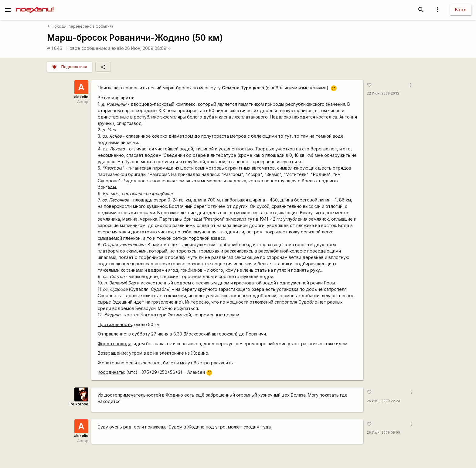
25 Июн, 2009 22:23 (383, 401)
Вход (461, 10)
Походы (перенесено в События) (80, 26)
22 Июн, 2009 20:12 (383, 93)
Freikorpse (78, 404)
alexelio (116, 48)
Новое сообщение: (87, 48)
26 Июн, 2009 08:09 (148, 48)
